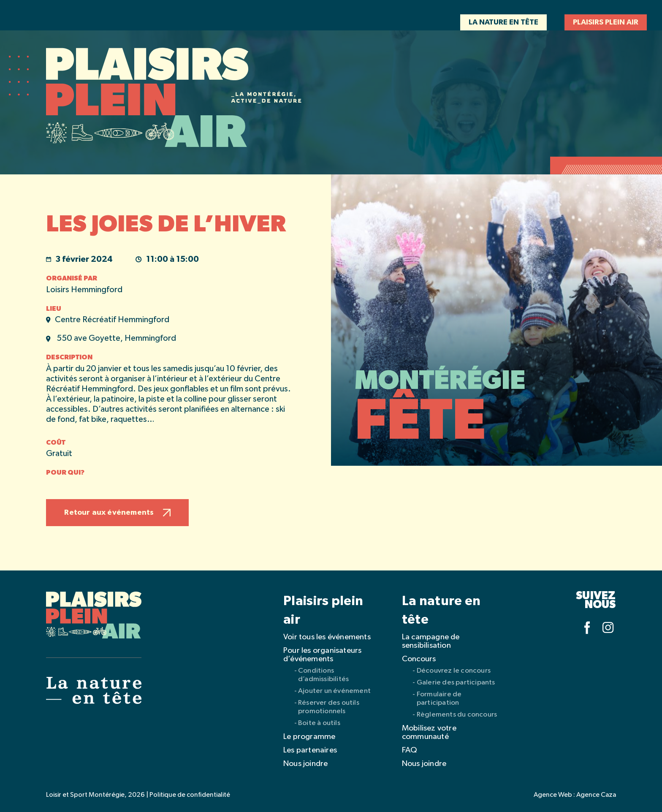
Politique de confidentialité (190, 795)
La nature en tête (503, 22)
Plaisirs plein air (606, 22)
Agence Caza (596, 795)
